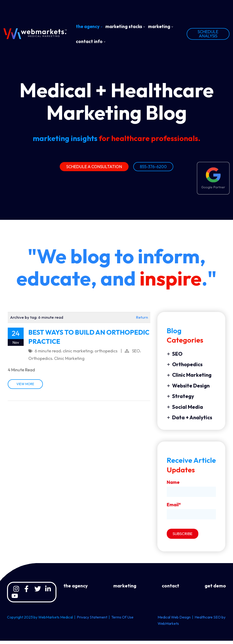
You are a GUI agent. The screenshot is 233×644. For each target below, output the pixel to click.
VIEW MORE (25, 387)
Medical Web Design (174, 620)
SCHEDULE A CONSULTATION (94, 168)
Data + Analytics (189, 421)
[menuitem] (89, 26)
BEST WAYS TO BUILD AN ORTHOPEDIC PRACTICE (89, 340)
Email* (174, 508)
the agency (76, 589)
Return (142, 320)
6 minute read (48, 354)
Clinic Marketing (69, 362)
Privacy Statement (92, 620)
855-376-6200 (153, 168)
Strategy (180, 400)
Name (173, 485)
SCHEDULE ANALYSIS (208, 34)
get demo (215, 589)
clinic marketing (78, 354)
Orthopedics (40, 362)
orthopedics (106, 354)
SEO (136, 354)
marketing (125, 589)
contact (170, 589)
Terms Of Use (122, 620)
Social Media (185, 410)
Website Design (188, 389)
